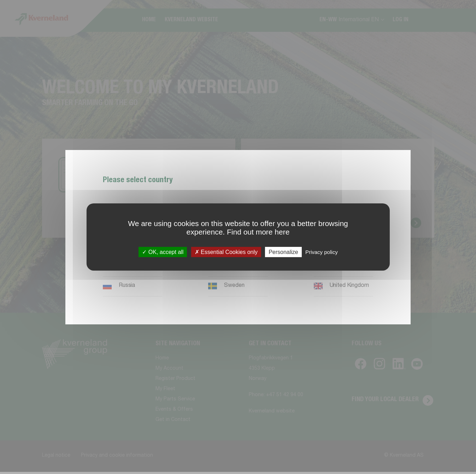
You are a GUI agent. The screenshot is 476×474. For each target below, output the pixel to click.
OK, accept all (163, 252)
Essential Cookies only (226, 252)
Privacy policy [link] (322, 252)
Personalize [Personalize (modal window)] (283, 252)
